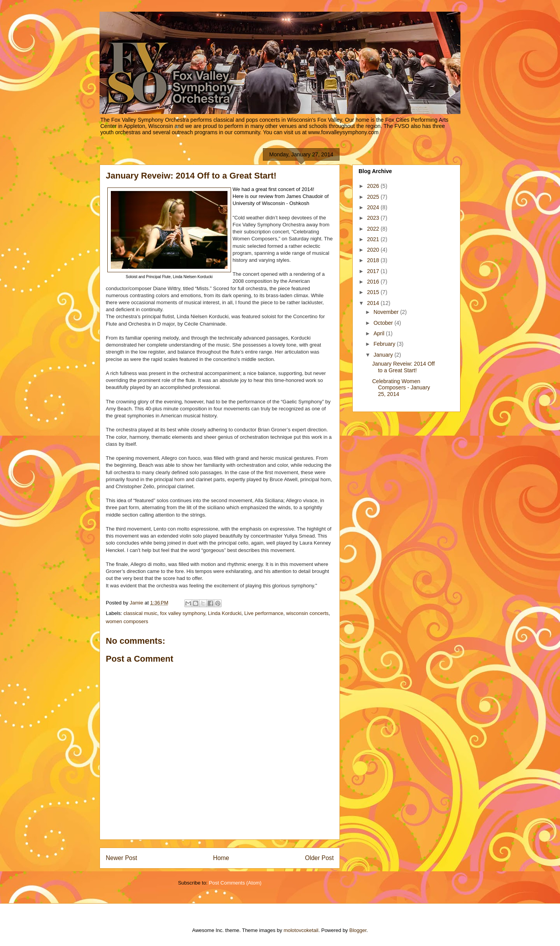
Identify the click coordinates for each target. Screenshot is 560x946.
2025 (374, 197)
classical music (141, 613)
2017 (374, 271)
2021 (374, 239)
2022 (374, 229)
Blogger (358, 930)
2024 (374, 207)
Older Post (319, 858)
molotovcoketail (301, 930)
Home (221, 858)
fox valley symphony (182, 613)
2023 (374, 218)
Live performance (264, 613)
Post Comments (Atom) (235, 883)
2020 (374, 250)
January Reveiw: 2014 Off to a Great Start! (403, 367)
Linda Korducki (225, 613)
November (387, 312)
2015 (374, 292)
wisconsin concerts (307, 613)
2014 (374, 303)
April (380, 333)
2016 (374, 282)
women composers (127, 621)
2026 (374, 186)
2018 (374, 260)
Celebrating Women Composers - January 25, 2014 (401, 388)
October (384, 323)
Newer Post (122, 858)
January (384, 355)
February (385, 344)
